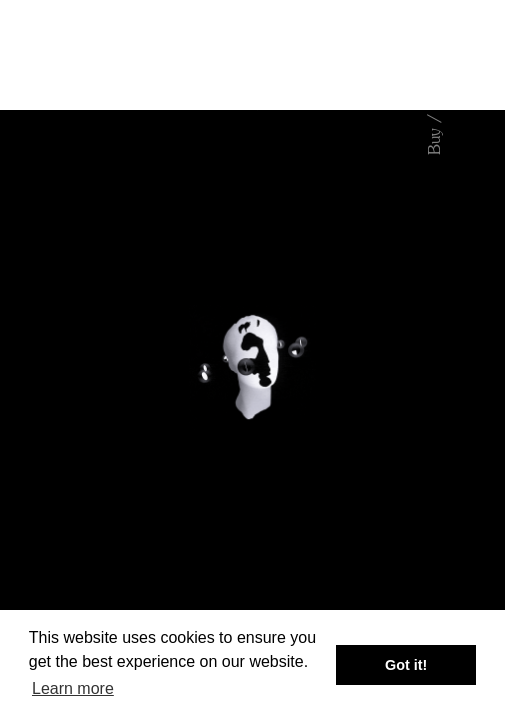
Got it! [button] (406, 665)
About (435, 639)
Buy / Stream (435, 107)
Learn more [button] (73, 688)
